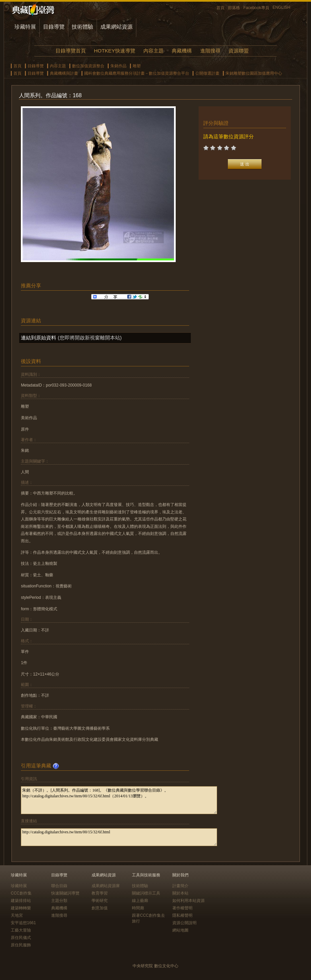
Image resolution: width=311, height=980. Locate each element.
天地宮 (17, 915)
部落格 (234, 8)
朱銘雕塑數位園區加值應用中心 (254, 73)
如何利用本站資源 (188, 901)
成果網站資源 (116, 27)
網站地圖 (180, 930)
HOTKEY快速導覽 (114, 51)
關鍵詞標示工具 (146, 893)
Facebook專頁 (256, 8)
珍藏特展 (25, 27)
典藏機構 (182, 51)
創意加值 (100, 908)
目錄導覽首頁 (71, 51)
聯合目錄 (59, 886)
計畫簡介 (180, 886)
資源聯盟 (239, 51)
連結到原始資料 (39, 338)
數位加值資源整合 (88, 66)
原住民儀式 (21, 938)
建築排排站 (21, 901)
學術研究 (100, 901)
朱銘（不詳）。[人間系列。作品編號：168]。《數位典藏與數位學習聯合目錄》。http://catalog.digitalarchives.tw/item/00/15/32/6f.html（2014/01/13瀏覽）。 (119, 800)
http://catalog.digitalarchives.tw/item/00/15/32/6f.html (119, 837)
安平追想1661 (23, 923)
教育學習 (100, 893)
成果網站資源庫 (106, 886)
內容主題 (153, 51)
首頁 (220, 8)
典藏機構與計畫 (64, 73)
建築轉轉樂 (21, 908)
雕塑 (137, 66)
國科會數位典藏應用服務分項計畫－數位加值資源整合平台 (137, 73)
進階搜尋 (210, 51)
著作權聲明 (182, 908)
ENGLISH (282, 7)
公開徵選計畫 (207, 73)
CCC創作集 (21, 893)
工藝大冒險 (21, 930)
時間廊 (138, 908)
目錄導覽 (54, 27)
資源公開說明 (184, 923)
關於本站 (180, 893)
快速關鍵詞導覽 (65, 893)
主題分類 (59, 901)
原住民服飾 (21, 945)
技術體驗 (82, 27)
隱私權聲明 (182, 915)
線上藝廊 (140, 901)
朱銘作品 (118, 66)
